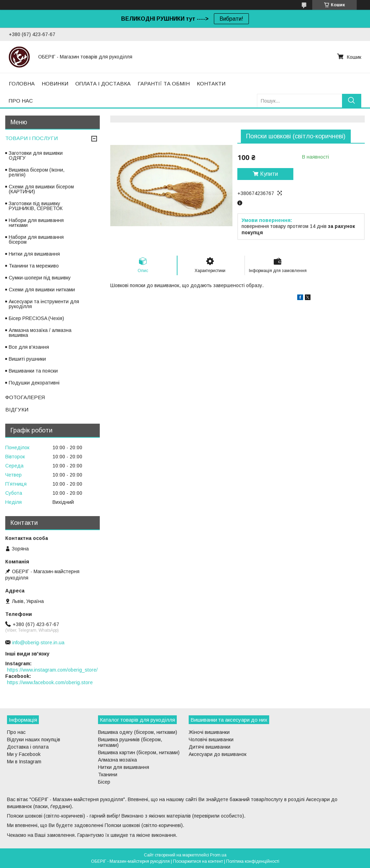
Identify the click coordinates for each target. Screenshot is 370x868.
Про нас (16, 732)
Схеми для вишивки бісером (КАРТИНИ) (41, 189)
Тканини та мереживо (34, 266)
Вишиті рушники (27, 359)
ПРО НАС (21, 101)
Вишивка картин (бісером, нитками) (139, 752)
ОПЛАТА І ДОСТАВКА (103, 84)
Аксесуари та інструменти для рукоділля (44, 304)
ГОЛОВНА (22, 84)
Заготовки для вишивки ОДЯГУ (36, 155)
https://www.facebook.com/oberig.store (50, 682)
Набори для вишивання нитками (36, 223)
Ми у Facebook (24, 754)
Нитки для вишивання (34, 254)
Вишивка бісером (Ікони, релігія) (37, 172)
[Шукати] (352, 101)
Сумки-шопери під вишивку (40, 278)
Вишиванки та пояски (33, 371)
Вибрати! (231, 19)
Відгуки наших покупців (34, 739)
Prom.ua (218, 855)
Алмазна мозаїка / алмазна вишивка (40, 333)
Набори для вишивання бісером (36, 239)
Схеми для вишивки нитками (42, 290)
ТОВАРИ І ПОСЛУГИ (32, 138)
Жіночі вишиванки (209, 732)
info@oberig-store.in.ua (38, 643)
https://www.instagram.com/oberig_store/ (52, 670)
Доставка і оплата (28, 747)
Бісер (104, 782)
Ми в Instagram (24, 762)
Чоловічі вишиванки (211, 739)
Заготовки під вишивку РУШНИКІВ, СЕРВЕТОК (36, 206)
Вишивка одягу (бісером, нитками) (138, 732)
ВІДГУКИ (17, 409)
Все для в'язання (29, 347)
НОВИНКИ (55, 84)
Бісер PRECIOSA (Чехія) (36, 318)
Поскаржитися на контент (198, 861)
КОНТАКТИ (211, 84)
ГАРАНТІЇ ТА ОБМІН (164, 84)
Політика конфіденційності (253, 861)
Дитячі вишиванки (210, 747)
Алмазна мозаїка (117, 760)
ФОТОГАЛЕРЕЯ (25, 397)
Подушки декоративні (34, 383)
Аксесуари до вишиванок (218, 754)
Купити (269, 174)
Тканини (108, 775)
